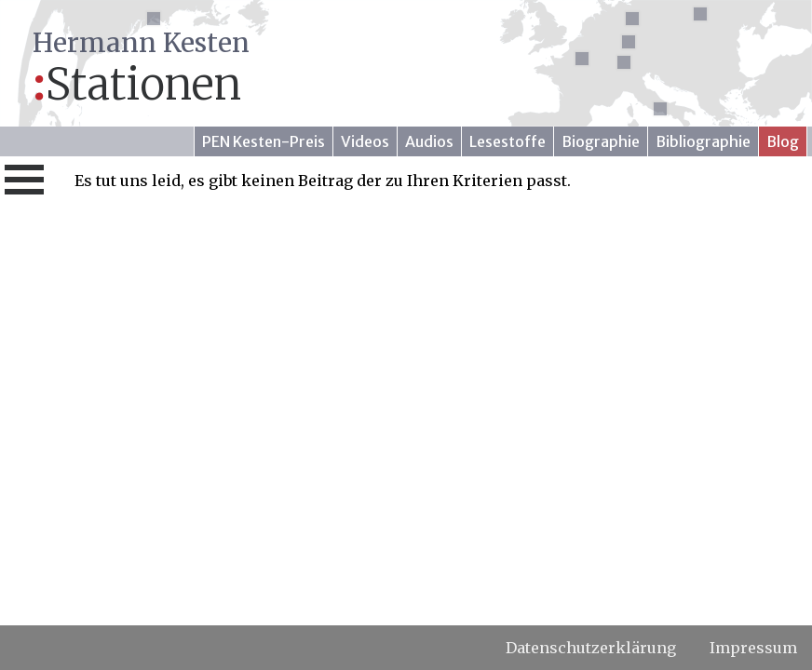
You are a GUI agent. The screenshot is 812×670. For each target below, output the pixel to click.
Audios (429, 141)
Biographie (601, 141)
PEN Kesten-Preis (264, 141)
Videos (365, 141)
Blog (783, 141)
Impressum (753, 648)
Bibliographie (703, 141)
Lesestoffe (507, 141)
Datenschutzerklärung (591, 648)
